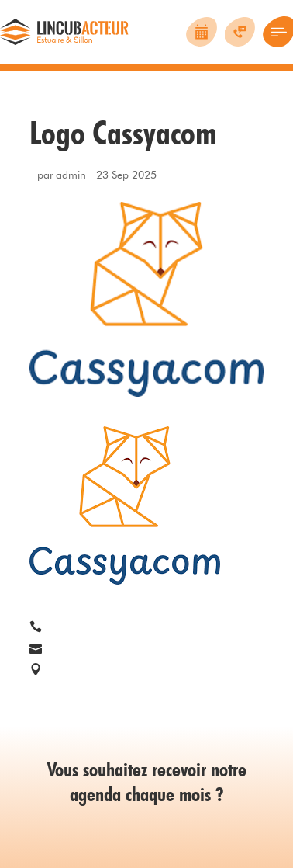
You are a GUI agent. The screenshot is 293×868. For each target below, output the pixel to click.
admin (71, 175)
